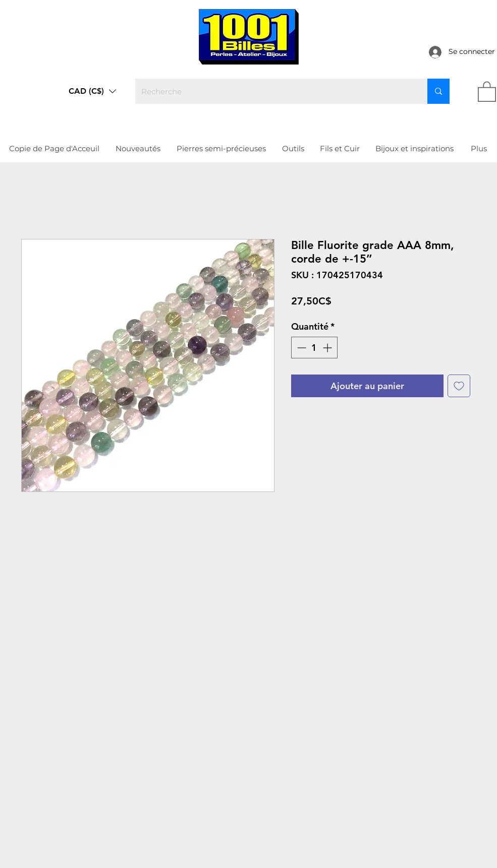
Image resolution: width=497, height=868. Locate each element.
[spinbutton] (314, 348)
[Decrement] (300, 348)
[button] (92, 91)
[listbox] (92, 91)
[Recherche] (274, 91)
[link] (487, 91)
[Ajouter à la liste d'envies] (459, 386)
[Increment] (328, 348)
